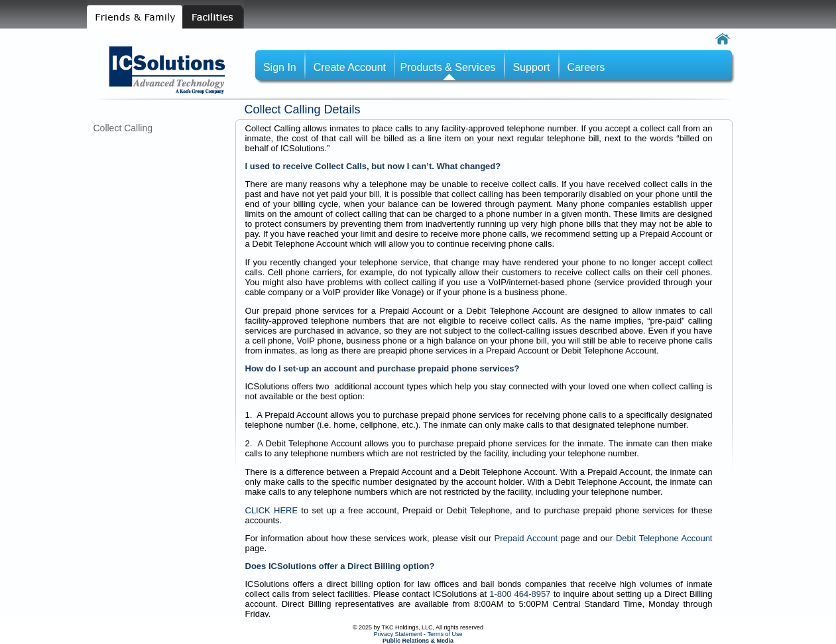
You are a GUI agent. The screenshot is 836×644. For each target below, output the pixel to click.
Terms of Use (445, 634)
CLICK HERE (272, 510)
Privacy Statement (398, 634)
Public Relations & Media (418, 641)
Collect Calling (123, 128)
